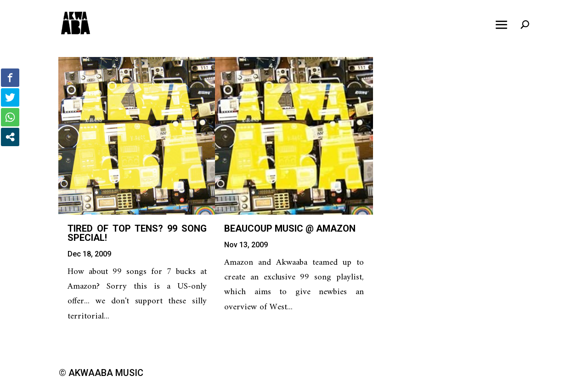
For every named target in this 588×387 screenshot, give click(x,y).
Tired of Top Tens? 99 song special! (137, 233)
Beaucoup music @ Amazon (290, 228)
